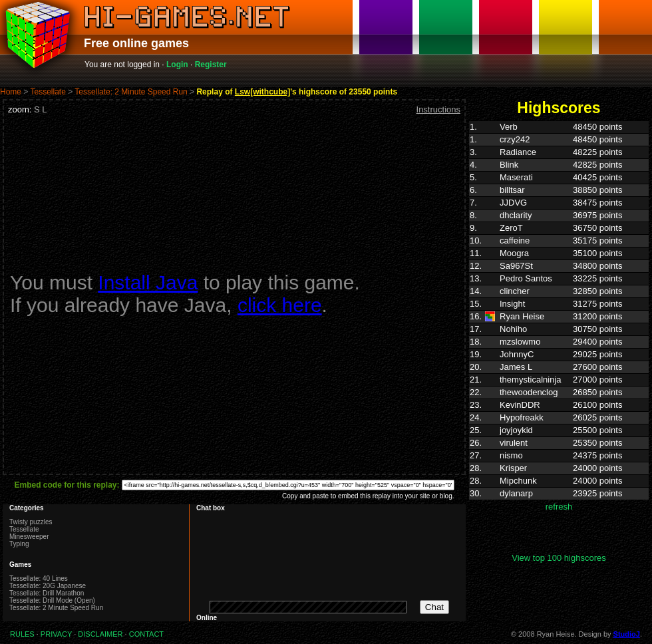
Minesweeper (29, 537)
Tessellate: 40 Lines (39, 578)
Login (177, 65)
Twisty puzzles (31, 522)
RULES (22, 634)
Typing (19, 544)
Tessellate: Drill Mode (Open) (52, 600)
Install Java (148, 282)
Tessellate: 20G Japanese (48, 586)
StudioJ (627, 634)
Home (11, 92)
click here (280, 305)
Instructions (438, 109)
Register (211, 65)
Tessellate (48, 92)
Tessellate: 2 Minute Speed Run (131, 92)
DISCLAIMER (100, 634)
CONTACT (146, 634)
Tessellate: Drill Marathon (47, 593)
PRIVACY (56, 634)
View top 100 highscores (559, 558)
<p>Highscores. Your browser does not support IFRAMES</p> (559, 337)
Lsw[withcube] (262, 92)
